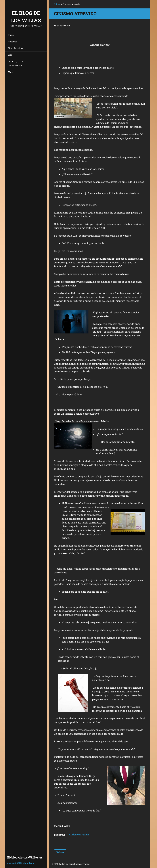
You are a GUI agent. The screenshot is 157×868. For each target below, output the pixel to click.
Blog (10, 55)
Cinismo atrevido (79, 834)
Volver (60, 852)
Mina (11, 72)
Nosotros (13, 42)
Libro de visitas (15, 48)
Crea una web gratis (120, 864)
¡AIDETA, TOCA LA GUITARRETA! (17, 63)
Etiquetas (59, 835)
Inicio (11, 35)
